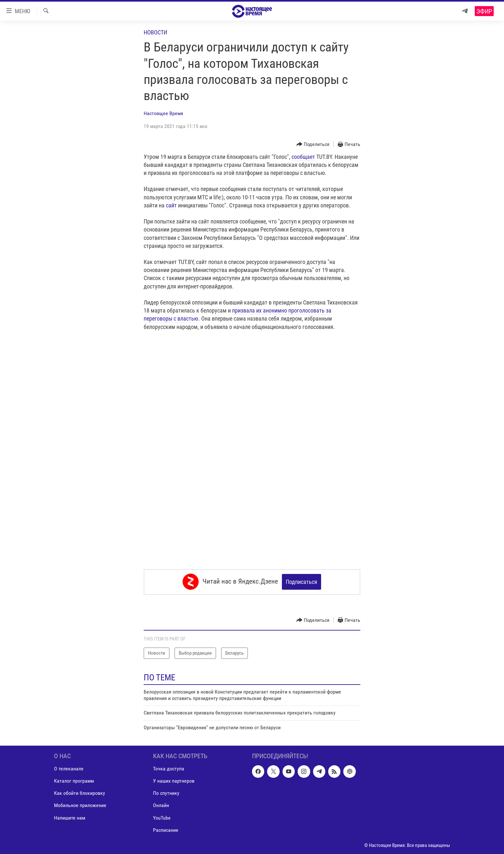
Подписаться (301, 582)
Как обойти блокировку (80, 793)
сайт (171, 205)
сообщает (303, 157)
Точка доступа (169, 768)
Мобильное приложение (80, 805)
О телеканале (69, 768)
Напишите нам (70, 817)
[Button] (313, 145)
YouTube (162, 817)
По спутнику (166, 793)
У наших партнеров (174, 781)
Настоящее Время (163, 113)
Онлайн (161, 805)
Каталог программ (74, 781)
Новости (155, 32)
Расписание (166, 829)
